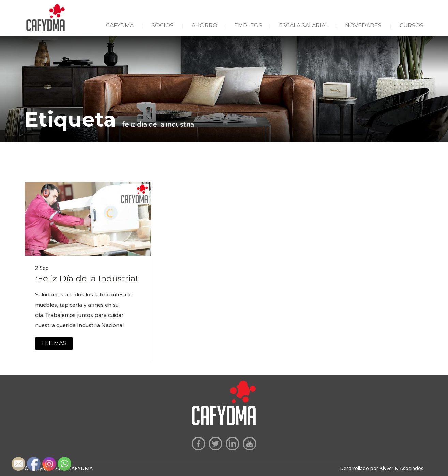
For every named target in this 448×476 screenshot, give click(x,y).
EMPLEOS (248, 25)
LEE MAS (54, 343)
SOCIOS (163, 25)
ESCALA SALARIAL (304, 25)
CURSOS (412, 25)
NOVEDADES (363, 25)
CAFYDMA (120, 25)
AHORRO (205, 25)
